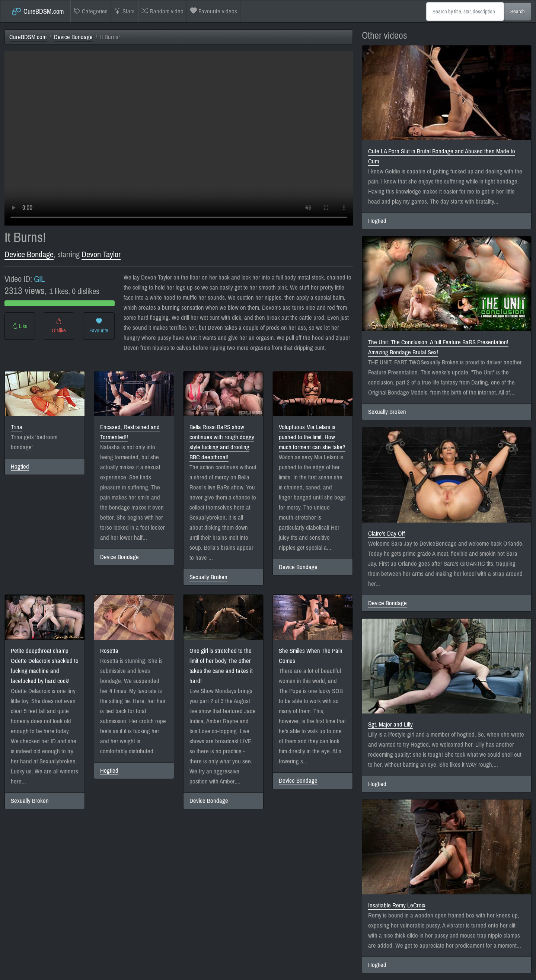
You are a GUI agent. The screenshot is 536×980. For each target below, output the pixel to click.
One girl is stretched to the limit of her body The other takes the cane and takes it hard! (221, 666)
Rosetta (109, 651)
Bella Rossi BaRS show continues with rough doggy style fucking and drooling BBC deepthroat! (222, 442)
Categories (91, 11)
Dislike (59, 326)
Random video (162, 11)
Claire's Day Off (387, 534)
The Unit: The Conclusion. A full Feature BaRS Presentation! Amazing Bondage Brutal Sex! (438, 347)
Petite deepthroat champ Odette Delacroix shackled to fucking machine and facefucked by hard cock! (45, 666)
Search (518, 12)
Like (20, 326)
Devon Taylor (101, 254)
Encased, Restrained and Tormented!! (130, 432)
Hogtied (20, 467)
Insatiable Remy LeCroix (397, 905)
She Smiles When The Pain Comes (311, 656)
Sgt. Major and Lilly (390, 724)
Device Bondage (73, 37)
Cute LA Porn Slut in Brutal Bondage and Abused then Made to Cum (442, 156)
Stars (125, 11)
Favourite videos (214, 11)
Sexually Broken (208, 577)
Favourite (99, 326)
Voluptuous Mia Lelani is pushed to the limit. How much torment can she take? (312, 437)
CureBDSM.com (37, 12)
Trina (17, 427)
